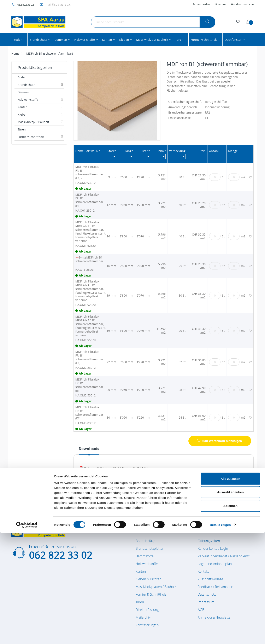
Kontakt (203, 571)
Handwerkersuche (242, 4)
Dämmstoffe (145, 556)
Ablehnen (230, 617)
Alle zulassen (230, 590)
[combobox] (153, 22)
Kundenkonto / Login (213, 548)
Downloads (89, 449)
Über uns (220, 4)
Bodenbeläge (145, 541)
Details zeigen (220, 636)
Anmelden (204, 4)
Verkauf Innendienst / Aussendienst (224, 556)
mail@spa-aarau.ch (59, 4)
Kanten (141, 571)
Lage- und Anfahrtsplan (215, 564)
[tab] (89, 450)
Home (15, 53)
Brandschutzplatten (150, 548)
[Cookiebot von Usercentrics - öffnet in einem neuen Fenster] (27, 636)
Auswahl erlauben (230, 603)
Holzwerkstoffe (147, 564)
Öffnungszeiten (209, 541)
